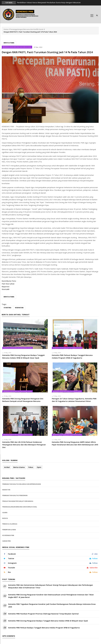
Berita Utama (9, 43)
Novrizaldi (6, 289)
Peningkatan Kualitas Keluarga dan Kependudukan (22, 484)
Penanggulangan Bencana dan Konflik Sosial (27, 29)
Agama (5, 513)
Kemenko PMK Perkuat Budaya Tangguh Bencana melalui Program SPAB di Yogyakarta (44, 628)
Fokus (31, 467)
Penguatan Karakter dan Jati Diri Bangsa (18, 501)
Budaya (5, 518)
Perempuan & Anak (9, 530)
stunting (7, 308)
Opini (39, 467)
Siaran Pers (7, 541)
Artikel (7, 467)
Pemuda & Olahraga (10, 524)
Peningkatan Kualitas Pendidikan (15, 495)
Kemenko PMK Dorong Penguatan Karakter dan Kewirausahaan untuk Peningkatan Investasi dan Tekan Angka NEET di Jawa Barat (51, 596)
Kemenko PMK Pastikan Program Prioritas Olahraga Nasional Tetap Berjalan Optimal (43, 614)
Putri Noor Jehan (8, 284)
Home (6, 29)
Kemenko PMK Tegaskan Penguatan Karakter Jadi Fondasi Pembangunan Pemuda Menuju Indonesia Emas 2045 (52, 605)
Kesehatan (19, 308)
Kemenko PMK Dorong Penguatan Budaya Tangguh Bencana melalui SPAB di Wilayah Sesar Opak (48, 621)
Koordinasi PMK (8, 535)
